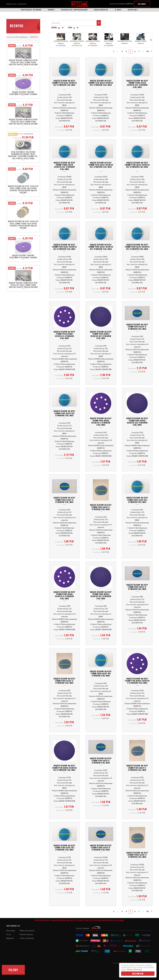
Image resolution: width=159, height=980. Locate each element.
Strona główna (21, 37)
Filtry (13, 970)
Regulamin (10, 938)
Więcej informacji (134, 970)
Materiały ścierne (31, 10)
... (118, 51)
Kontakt (133, 10)
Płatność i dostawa (26, 934)
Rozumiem (138, 974)
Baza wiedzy (101, 10)
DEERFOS (34, 37)
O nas (118, 10)
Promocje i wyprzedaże (74, 10)
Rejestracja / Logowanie (16, 4)
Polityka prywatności (27, 931)
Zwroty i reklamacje (27, 938)
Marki (51, 10)
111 (147, 51)
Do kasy (142, 4)
